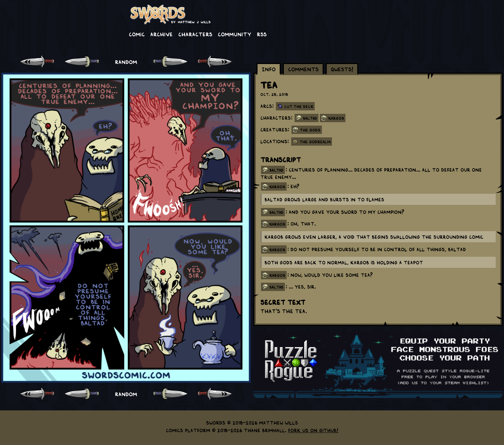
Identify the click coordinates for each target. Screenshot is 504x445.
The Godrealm (315, 142)
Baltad (310, 118)
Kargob (336, 118)
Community (235, 34)
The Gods (310, 130)
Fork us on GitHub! (313, 430)
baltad (276, 170)
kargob (277, 187)
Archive (161, 34)
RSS (262, 34)
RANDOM (126, 62)
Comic (137, 34)
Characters (195, 34)
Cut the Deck (299, 106)
